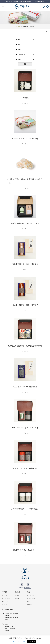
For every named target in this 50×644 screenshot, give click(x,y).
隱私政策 (17, 598)
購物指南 (4, 595)
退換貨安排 (5, 601)
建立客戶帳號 (30, 595)
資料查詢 (29, 605)
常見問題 (4, 605)
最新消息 (29, 601)
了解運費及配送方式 (39, 2)
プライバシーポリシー (20, 642)
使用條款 (17, 595)
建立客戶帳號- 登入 (32, 598)
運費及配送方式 (6, 598)
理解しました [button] (32, 641)
